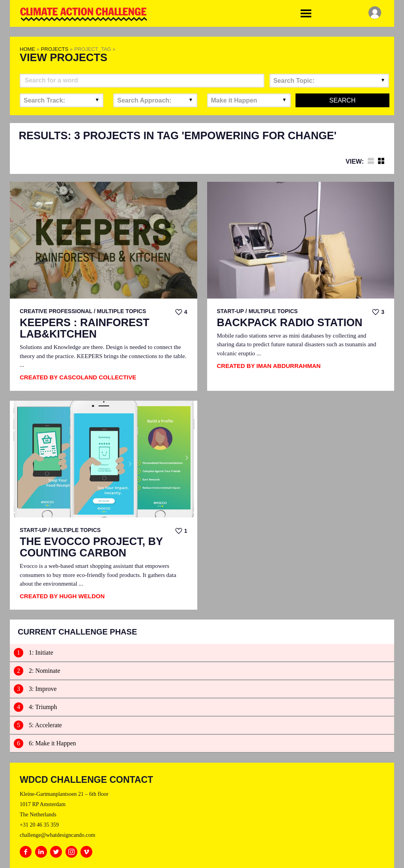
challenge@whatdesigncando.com (57, 835)
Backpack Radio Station (290, 323)
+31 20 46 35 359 (39, 825)
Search (343, 100)
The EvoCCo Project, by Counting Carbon (91, 548)
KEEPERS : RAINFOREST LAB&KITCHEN (85, 329)
